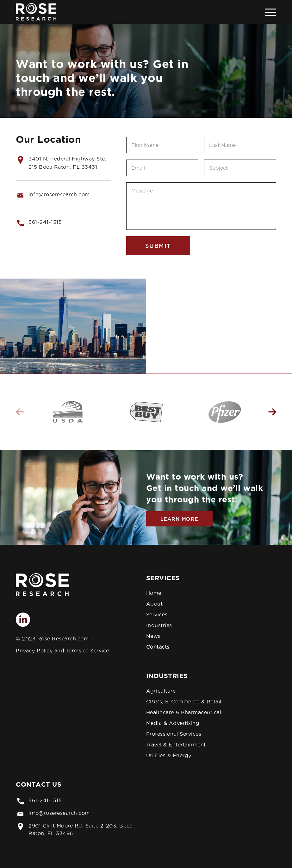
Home (154, 593)
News (153, 636)
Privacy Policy (34, 651)
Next (272, 412)
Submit (158, 246)
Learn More (179, 519)
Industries (159, 625)
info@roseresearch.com (59, 813)
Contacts (158, 647)
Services (157, 614)
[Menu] (267, 12)
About (155, 604)
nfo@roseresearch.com (60, 194)
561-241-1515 (45, 222)
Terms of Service (88, 651)
